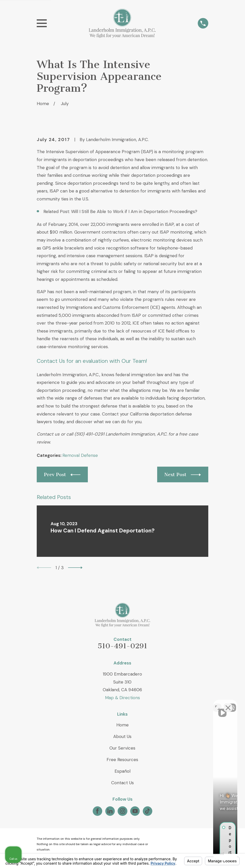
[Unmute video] (154, 704)
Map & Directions (122, 698)
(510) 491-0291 (89, 434)
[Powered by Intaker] (201, 857)
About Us (122, 736)
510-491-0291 (122, 646)
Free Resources (122, 760)
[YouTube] (135, 811)
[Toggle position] (217, 704)
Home (122, 725)
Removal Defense (80, 455)
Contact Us (122, 783)
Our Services (122, 748)
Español (122, 771)
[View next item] (75, 568)
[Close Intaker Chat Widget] (228, 704)
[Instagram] (122, 811)
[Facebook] (97, 811)
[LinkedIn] (110, 811)
